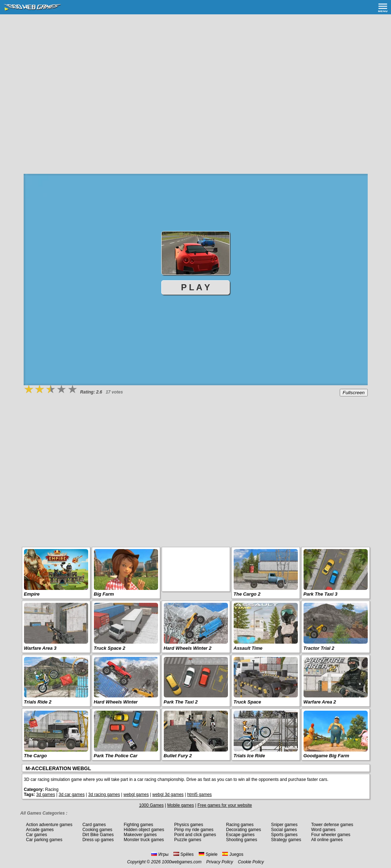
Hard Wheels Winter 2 (188, 648)
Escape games (240, 835)
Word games (323, 830)
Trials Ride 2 (38, 702)
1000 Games (151, 805)
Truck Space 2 (110, 648)
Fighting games (138, 825)
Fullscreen (354, 393)
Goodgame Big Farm (326, 756)
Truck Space (247, 702)
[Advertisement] (196, 68)
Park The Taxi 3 (321, 594)
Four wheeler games (331, 835)
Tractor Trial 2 (319, 648)
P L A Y (195, 287)
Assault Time (248, 648)
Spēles (184, 854)
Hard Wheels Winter (116, 702)
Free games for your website (225, 805)
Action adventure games (49, 825)
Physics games (189, 825)
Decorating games (244, 830)
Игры (160, 854)
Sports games (284, 835)
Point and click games (195, 835)
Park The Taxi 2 (181, 702)
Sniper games (284, 825)
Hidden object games (144, 830)
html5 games (199, 795)
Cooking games (97, 830)
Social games (284, 830)
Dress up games (98, 840)
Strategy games (286, 840)
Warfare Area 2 (320, 702)
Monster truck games (144, 840)
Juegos (233, 854)
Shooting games (242, 840)
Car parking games (44, 840)
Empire (32, 594)
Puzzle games (188, 840)
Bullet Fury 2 (178, 756)
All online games (327, 840)
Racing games (240, 825)
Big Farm (104, 594)
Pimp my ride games (194, 830)
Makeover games (140, 835)
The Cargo (35, 756)
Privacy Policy (220, 862)
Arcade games (40, 830)
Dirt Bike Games (98, 835)
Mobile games (180, 805)
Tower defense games (332, 825)
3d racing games (104, 795)
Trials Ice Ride (249, 756)
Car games (37, 835)
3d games (46, 795)
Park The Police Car (116, 756)
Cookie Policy (251, 862)
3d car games (71, 795)
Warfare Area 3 (40, 648)
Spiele (208, 854)
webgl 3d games (168, 795)
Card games (94, 825)
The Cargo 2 (247, 594)
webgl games (136, 795)
